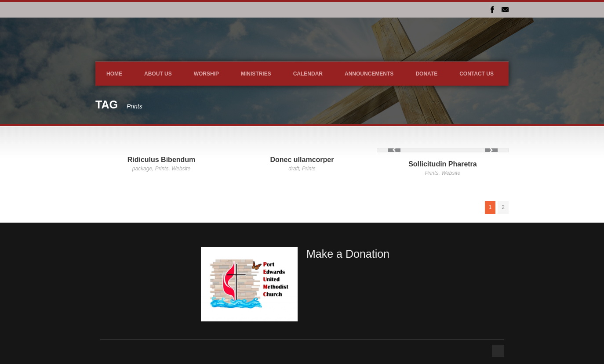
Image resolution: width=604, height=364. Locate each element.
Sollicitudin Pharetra (443, 164)
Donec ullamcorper (302, 160)
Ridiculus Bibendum (162, 160)
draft (294, 169)
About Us (158, 74)
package (142, 169)
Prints (162, 169)
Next (491, 150)
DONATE (426, 74)
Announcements (369, 74)
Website (181, 169)
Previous (394, 150)
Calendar (308, 74)
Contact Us (477, 74)
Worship (206, 74)
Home (114, 74)
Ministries (256, 74)
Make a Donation (348, 254)
